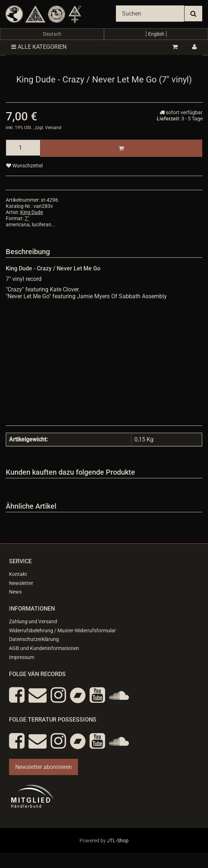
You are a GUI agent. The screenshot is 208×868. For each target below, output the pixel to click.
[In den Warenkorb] (121, 148)
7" (27, 218)
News (15, 592)
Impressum (22, 657)
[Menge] (23, 148)
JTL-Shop (118, 841)
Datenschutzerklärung (34, 639)
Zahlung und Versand (33, 621)
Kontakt (18, 574)
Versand (53, 128)
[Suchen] (150, 14)
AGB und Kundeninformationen (44, 648)
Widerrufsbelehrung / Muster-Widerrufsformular (62, 630)
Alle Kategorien (39, 47)
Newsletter (21, 583)
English (156, 34)
